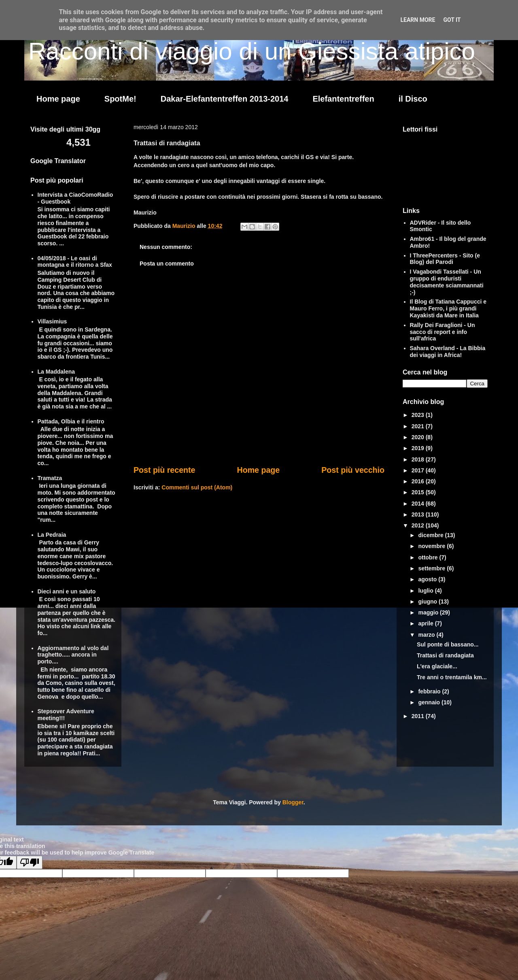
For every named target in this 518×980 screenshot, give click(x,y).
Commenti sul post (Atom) (197, 487)
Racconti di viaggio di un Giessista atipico (252, 51)
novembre (432, 546)
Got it (452, 20)
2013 (419, 514)
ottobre (429, 557)
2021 (419, 426)
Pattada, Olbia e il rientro (71, 421)
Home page (58, 99)
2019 (419, 448)
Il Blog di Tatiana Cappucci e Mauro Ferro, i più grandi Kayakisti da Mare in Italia (448, 308)
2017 (419, 470)
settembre (432, 568)
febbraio (430, 691)
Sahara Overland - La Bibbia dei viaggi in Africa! (448, 352)
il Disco (413, 99)
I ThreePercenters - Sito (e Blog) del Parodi (445, 259)
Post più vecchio (353, 470)
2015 (419, 492)
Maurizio (185, 226)
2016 (419, 481)
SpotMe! (120, 99)
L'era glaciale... (437, 666)
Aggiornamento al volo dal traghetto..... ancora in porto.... (73, 655)
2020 (419, 437)
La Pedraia (52, 535)
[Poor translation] (30, 862)
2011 (419, 716)
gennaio (430, 702)
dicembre (431, 535)
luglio (426, 591)
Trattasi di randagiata (445, 655)
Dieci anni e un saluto (67, 591)
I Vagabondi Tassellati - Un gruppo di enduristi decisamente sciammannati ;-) (447, 282)
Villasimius (52, 321)
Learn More (418, 20)
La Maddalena (56, 372)
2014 (419, 504)
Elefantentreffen (343, 99)
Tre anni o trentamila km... (452, 677)
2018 (419, 459)
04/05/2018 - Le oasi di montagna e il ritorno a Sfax (75, 262)
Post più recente (164, 470)
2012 (419, 525)
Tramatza (50, 478)
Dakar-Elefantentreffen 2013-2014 (225, 99)
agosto (428, 579)
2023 (419, 415)
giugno (428, 602)
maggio (429, 612)
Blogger (293, 802)
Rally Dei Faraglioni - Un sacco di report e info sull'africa (443, 332)
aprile (426, 623)
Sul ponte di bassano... (448, 644)
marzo (427, 635)
